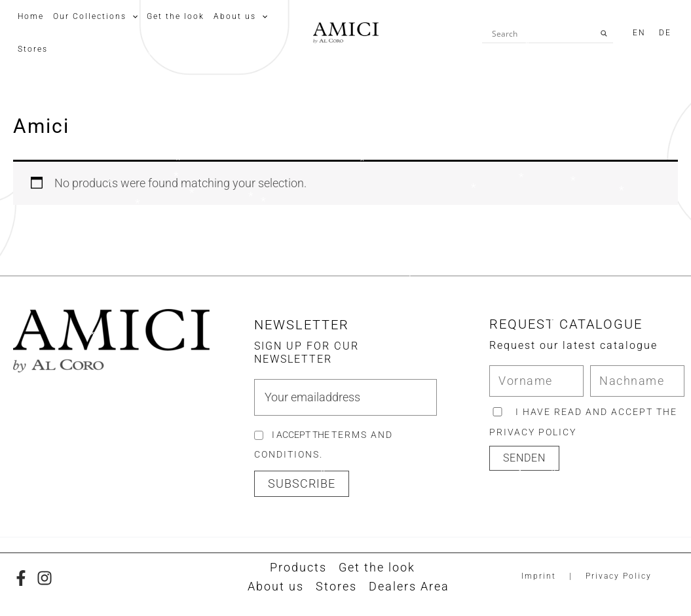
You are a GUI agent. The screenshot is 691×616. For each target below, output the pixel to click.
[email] (345, 397)
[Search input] (542, 33)
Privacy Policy (619, 576)
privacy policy (533, 432)
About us (276, 586)
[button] (302, 484)
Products (298, 567)
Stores (336, 586)
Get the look (377, 567)
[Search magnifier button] (604, 33)
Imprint (539, 576)
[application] (132, 16)
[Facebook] (21, 578)
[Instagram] (45, 578)
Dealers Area (409, 586)
